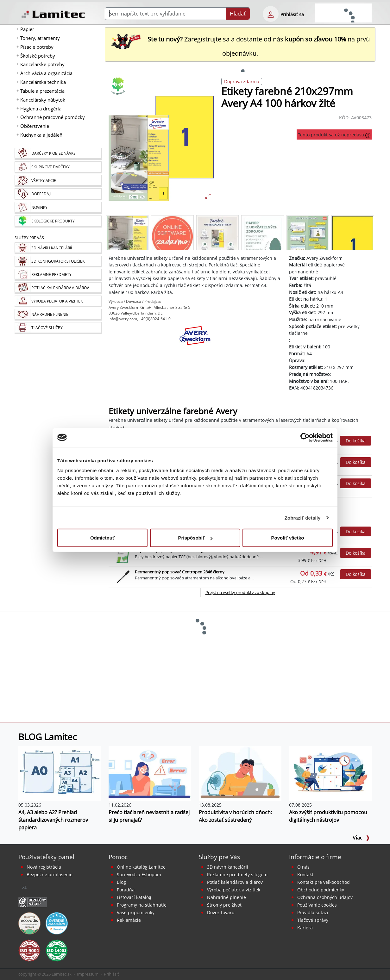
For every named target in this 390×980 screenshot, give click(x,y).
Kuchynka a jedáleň (41, 135)
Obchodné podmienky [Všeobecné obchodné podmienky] (321, 890)
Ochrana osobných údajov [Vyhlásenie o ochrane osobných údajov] (325, 897)
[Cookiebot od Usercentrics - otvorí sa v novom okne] (305, 437)
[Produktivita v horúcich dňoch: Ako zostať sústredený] (240, 773)
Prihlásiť (111, 974)
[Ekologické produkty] (58, 222)
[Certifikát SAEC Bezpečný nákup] (33, 902)
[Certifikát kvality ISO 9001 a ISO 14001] (29, 950)
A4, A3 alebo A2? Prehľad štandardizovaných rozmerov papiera (53, 820)
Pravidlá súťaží (313, 912)
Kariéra (305, 928)
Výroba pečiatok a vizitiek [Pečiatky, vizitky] (234, 890)
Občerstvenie (35, 126)
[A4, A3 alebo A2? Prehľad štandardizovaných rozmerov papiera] (60, 773)
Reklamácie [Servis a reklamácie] (129, 920)
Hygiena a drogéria (41, 109)
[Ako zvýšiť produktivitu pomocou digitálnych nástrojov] (330, 773)
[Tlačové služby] (58, 328)
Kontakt (305, 874)
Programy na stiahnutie (142, 905)
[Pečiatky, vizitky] (58, 301)
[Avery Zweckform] (195, 341)
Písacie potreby (37, 47)
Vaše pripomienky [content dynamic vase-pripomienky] (136, 912)
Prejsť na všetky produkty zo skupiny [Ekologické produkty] (240, 592)
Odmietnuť (102, 538)
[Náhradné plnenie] (58, 315)
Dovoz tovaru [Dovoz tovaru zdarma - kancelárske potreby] (221, 912)
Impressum (88, 974)
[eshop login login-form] (271, 14)
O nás (303, 867)
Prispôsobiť (195, 538)
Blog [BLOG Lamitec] (121, 882)
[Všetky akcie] (58, 181)
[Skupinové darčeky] (58, 167)
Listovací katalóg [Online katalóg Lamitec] (134, 897)
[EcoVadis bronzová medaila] (29, 923)
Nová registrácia (44, 867)
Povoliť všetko (288, 538)
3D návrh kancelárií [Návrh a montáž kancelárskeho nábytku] (228, 867)
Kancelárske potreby (42, 64)
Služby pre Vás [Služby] (29, 238)
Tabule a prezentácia (42, 91)
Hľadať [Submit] (238, 14)
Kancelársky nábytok (43, 100)
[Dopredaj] (58, 194)
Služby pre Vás (219, 857)
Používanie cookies (317, 905)
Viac (361, 838)
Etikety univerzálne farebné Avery (173, 411)
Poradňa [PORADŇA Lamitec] (126, 890)
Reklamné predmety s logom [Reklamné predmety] (237, 874)
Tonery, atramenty (40, 38)
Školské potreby (38, 56)
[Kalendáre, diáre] (58, 288)
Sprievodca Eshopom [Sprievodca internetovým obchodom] (139, 874)
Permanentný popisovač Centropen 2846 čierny (180, 572)
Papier (27, 29)
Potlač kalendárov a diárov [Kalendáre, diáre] (235, 882)
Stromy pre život (224, 905)
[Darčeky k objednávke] (58, 154)
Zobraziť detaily (303, 518)
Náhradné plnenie (226, 897)
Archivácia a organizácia (46, 73)
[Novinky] (58, 208)
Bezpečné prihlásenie (50, 874)
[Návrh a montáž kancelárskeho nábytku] (58, 248)
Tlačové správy (313, 920)
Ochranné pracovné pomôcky (53, 117)
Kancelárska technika (43, 82)
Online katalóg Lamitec (141, 867)
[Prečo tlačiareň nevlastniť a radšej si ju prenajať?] (150, 773)
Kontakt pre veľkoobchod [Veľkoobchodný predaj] (324, 882)
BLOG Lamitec (47, 737)
